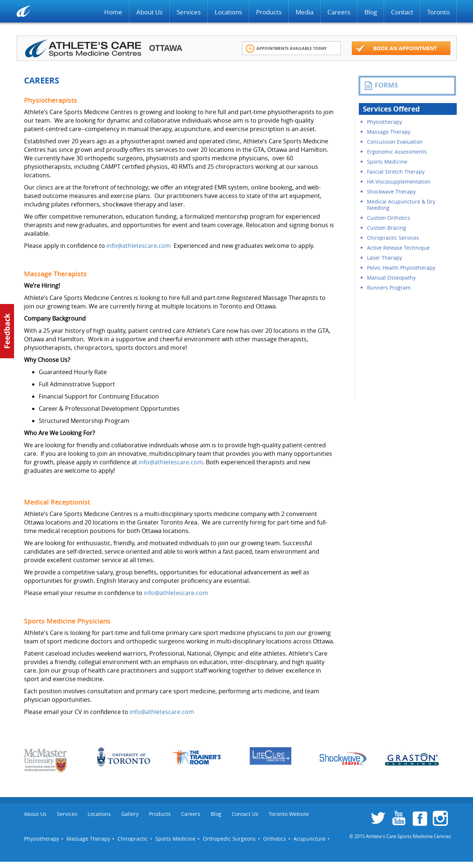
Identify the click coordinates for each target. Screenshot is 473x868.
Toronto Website (289, 814)
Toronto (438, 12)
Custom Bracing (387, 228)
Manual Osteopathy (391, 278)
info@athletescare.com (139, 246)
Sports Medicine (387, 162)
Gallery (130, 814)
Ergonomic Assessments (397, 152)
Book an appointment (396, 49)
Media (304, 12)
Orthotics (275, 839)
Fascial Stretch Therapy (396, 172)
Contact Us (245, 814)
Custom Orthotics (389, 218)
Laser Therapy (384, 258)
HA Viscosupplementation (399, 182)
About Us (149, 12)
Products (269, 12)
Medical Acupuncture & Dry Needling (401, 205)
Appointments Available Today (286, 49)
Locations (228, 12)
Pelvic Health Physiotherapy (401, 268)
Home (113, 12)
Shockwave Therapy (391, 192)
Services (189, 12)
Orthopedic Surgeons (229, 839)
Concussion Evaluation (395, 142)
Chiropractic (133, 839)
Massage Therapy (389, 132)
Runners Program (389, 288)
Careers (339, 12)
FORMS (381, 85)
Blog (371, 12)
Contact (402, 12)
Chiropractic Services (393, 238)
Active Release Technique (398, 248)
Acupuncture (309, 839)
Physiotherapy (384, 122)
